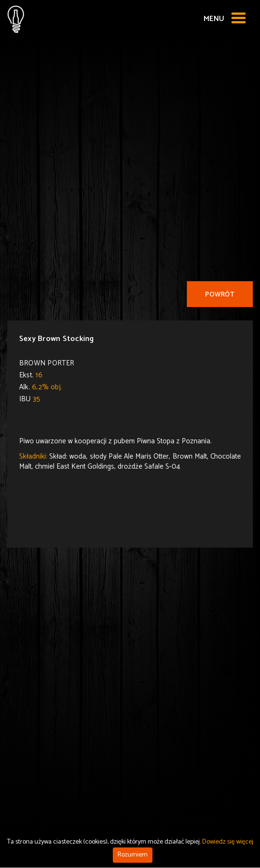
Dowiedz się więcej (228, 842)
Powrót (220, 295)
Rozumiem (133, 855)
